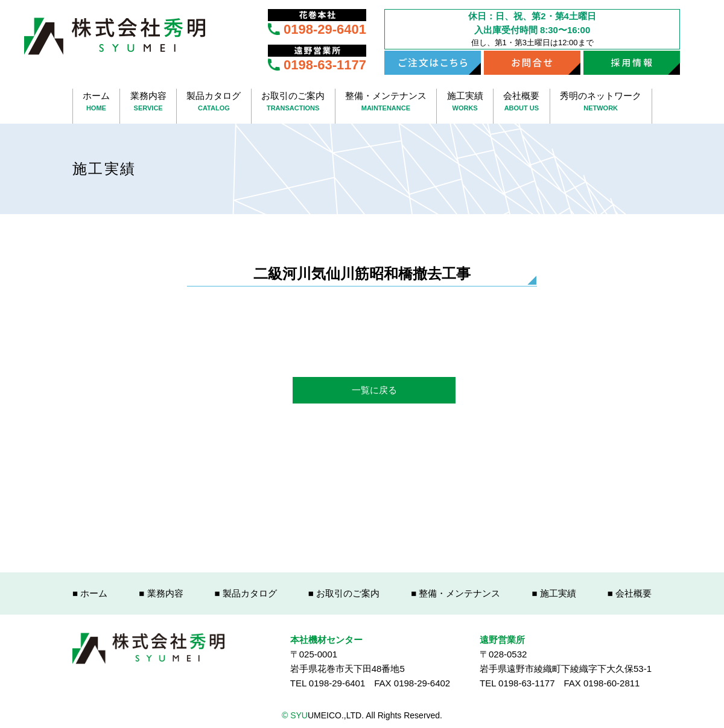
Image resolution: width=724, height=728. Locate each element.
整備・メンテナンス (386, 102)
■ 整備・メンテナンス (456, 593)
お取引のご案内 (293, 102)
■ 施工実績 (554, 593)
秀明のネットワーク (601, 102)
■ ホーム (90, 593)
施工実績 (465, 102)
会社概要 (522, 102)
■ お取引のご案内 (344, 593)
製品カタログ (214, 102)
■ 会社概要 (630, 593)
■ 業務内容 (161, 593)
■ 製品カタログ (246, 593)
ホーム (97, 102)
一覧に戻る (374, 390)
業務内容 (148, 102)
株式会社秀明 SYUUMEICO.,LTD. (115, 36)
